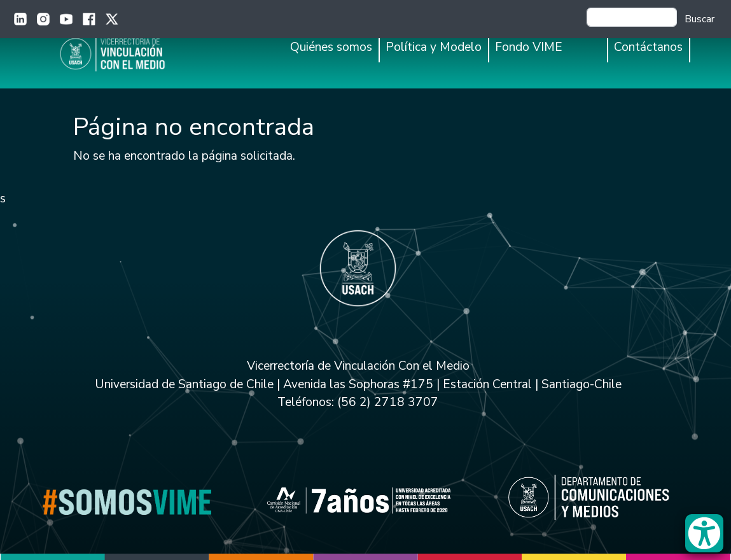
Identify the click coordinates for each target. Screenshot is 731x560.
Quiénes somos (331, 47)
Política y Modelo (434, 47)
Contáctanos (648, 47)
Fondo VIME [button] (529, 47)
